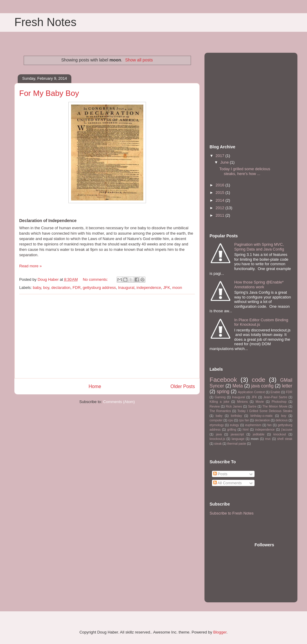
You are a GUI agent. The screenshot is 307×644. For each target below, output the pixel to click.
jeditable (259, 434)
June (225, 162)
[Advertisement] (107, 336)
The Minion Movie (275, 407)
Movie (260, 402)
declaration (61, 288)
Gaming (220, 397)
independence (149, 288)
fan (270, 425)
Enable (275, 392)
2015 (221, 193)
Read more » (30, 266)
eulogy (235, 425)
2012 (221, 208)
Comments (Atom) (119, 402)
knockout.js (217, 439)
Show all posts (139, 60)
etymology (217, 425)
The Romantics (220, 411)
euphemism (253, 425)
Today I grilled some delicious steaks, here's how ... (245, 171)
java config (262, 386)
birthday (236, 416)
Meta (238, 386)
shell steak (285, 439)
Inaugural (126, 288)
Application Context (251, 392)
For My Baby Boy (49, 93)
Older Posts (183, 386)
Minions (243, 402)
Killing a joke (219, 402)
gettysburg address (99, 288)
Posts (220, 474)
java (219, 434)
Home (95, 386)
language (238, 439)
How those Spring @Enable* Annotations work (259, 285)
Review (215, 407)
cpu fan (244, 420)
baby (37, 288)
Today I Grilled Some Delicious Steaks (265, 411)
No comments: (96, 279)
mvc (268, 439)
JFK (167, 288)
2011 (221, 215)
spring (223, 392)
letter (287, 386)
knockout (280, 434)
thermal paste (237, 444)
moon (177, 288)
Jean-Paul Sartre (275, 397)
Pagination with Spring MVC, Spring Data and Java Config (259, 247)
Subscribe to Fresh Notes (232, 513)
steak (218, 444)
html (246, 430)
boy (46, 288)
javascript (237, 434)
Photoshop (279, 402)
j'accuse (287, 430)
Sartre (252, 407)
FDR (77, 288)
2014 (221, 200)
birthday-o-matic (262, 416)
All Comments (228, 483)
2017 (221, 156)
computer (216, 420)
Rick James (234, 407)
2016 (221, 185)
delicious (282, 420)
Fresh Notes (45, 22)
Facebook (223, 380)
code (259, 380)
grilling (232, 430)
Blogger (220, 632)
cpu (231, 420)
